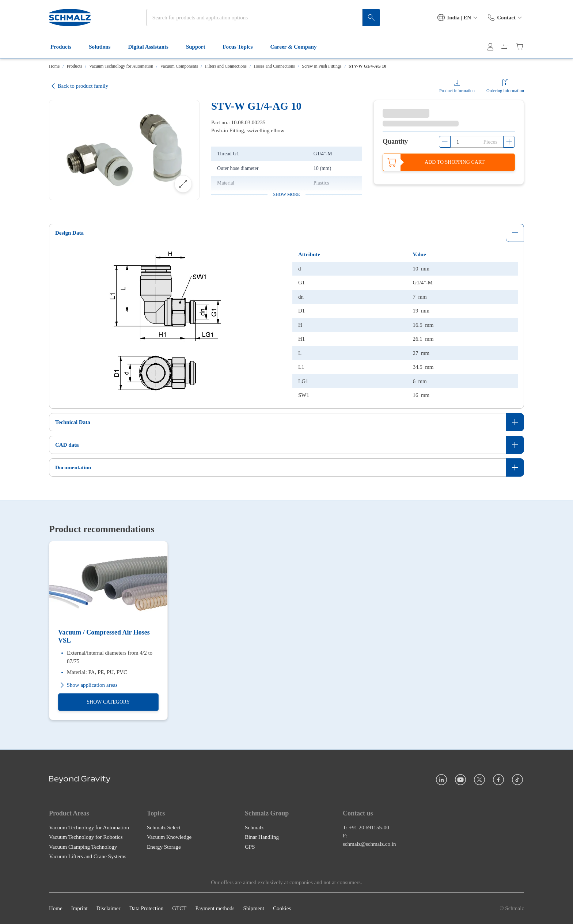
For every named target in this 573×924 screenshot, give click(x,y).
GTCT (179, 908)
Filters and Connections (226, 66)
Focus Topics (242, 47)
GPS (250, 847)
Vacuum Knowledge (169, 837)
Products (65, 47)
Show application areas (88, 685)
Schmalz (254, 827)
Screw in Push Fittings (322, 66)
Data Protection (146, 908)
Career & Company (298, 47)
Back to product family (79, 86)
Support (200, 47)
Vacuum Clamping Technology (83, 847)
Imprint (79, 908)
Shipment (254, 908)
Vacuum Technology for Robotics (86, 837)
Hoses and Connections (274, 66)
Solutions (104, 47)
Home (54, 66)
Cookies (282, 908)
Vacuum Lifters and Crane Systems (88, 856)
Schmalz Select (164, 827)
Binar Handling (262, 837)
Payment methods (215, 908)
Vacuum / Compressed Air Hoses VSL (104, 636)
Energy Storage (164, 847)
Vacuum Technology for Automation (121, 66)
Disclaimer (109, 908)
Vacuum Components (179, 66)
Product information (457, 91)
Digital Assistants (152, 47)
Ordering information (505, 91)
